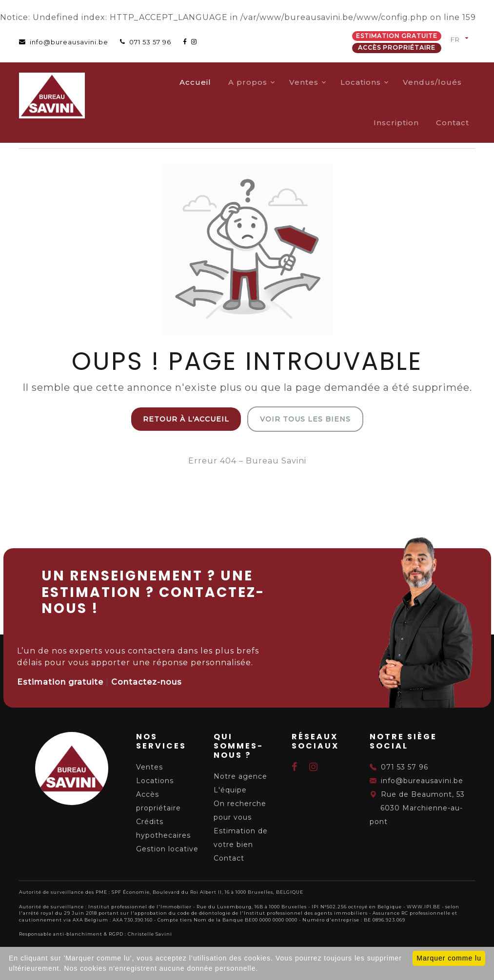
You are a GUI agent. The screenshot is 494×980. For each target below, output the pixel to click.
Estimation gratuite (397, 36)
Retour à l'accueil (186, 419)
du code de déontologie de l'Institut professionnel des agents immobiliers (268, 913)
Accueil (195, 82)
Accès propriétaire (397, 48)
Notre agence (240, 776)
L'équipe (230, 790)
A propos (248, 82)
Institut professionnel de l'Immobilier (140, 907)
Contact (453, 123)
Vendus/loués (432, 82)
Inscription (396, 123)
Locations (361, 82)
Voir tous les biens (305, 419)
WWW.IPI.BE (424, 907)
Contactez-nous (147, 682)
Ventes (304, 82)
